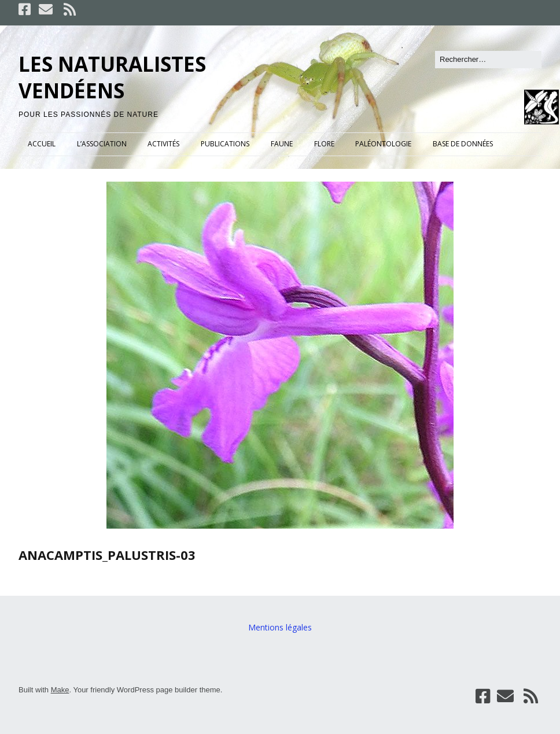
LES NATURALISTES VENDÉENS (112, 77)
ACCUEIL (42, 144)
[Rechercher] (488, 60)
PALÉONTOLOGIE (383, 144)
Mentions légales (280, 627)
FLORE (324, 144)
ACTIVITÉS (163, 144)
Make (60, 690)
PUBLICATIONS (225, 144)
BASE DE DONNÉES (463, 144)
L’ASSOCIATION (102, 144)
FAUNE (282, 144)
